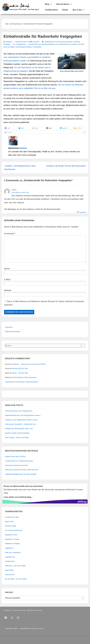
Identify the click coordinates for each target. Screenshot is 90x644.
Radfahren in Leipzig (12, 539)
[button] (10, 128)
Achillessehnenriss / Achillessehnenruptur (19, 461)
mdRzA (75, 44)
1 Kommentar (20, 44)
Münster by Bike (10, 526)
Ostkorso (37, 47)
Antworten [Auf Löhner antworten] (82, 212)
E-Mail (7, 279)
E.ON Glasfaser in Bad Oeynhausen (24, 377)
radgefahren (9, 548)
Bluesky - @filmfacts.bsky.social (31, 610)
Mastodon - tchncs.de (12, 610)
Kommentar (10, 234)
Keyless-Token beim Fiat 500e (15, 456)
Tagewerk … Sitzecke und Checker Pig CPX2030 (29, 364)
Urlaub (65, 10)
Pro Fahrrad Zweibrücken (14, 530)
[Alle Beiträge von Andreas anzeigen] (8, 42)
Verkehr (7, 44)
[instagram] (18, 618)
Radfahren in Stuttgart (12, 544)
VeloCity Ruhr (10, 575)
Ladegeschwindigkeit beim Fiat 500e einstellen (21, 474)
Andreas (23, 148)
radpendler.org (10, 557)
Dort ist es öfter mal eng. (45, 88)
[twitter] (12, 618)
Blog (49, 4)
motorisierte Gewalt (24, 47)
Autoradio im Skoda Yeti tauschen (16, 465)
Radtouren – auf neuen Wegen (15, 566)
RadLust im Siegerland (13, 552)
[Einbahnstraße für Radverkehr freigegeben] (36, 42)
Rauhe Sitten (9, 570)
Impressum (9, 327)
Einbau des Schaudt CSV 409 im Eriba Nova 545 (22, 470)
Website (8, 290)
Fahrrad (76, 42)
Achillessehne (51, 10)
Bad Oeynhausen (66, 42)
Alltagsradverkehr (46, 44)
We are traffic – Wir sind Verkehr (16, 579)
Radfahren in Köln (11, 535)
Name (7, 269)
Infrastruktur (66, 44)
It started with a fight (12, 517)
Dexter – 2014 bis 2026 (20, 373)
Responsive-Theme (38, 628)
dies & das (79, 10)
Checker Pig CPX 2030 (20, 368)
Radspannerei (10, 561)
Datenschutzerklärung (12, 331)
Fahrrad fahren (64, 4)
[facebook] (6, 618)
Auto (57, 44)
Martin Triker (9, 522)
